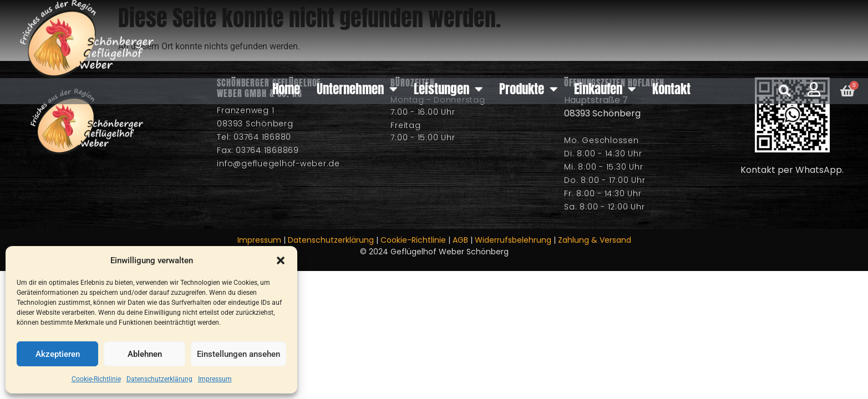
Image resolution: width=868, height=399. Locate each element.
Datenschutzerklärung (159, 379)
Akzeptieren (58, 354)
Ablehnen (145, 354)
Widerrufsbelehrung (513, 240)
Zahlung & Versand (595, 240)
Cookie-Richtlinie (96, 379)
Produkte (528, 89)
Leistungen (448, 89)
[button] (281, 260)
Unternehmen (357, 89)
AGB (460, 240)
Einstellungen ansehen (238, 354)
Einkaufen (605, 89)
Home (286, 89)
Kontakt (671, 89)
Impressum (215, 379)
